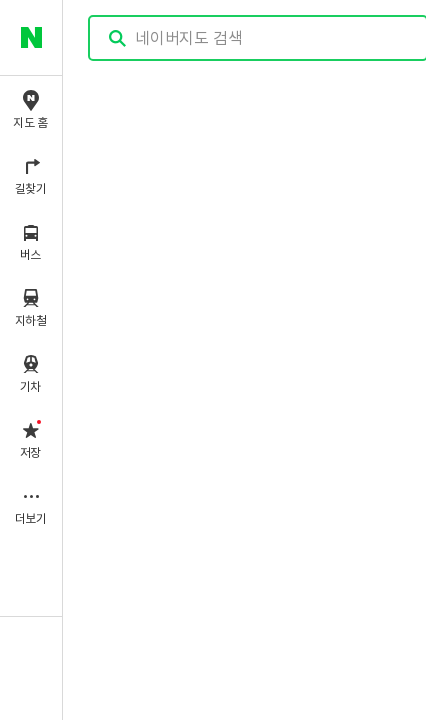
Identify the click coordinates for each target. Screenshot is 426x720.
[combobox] (259, 38)
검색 (118, 38)
